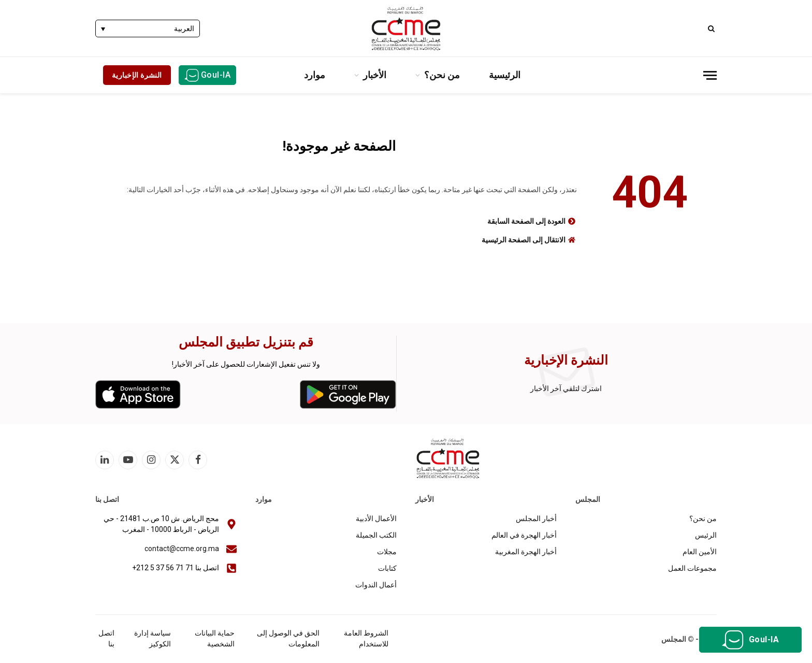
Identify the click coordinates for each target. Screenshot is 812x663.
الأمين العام (700, 552)
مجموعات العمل (692, 568)
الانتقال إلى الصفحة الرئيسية (524, 240)
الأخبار (375, 75)
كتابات (387, 568)
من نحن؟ (442, 75)
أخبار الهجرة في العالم (524, 535)
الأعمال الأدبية (376, 518)
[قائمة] (710, 75)
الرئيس (706, 535)
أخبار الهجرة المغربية (526, 552)
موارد (315, 75)
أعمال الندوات (376, 585)
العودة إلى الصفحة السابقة (526, 221)
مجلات (387, 552)
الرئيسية (505, 75)
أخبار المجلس (536, 518)
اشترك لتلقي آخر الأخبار (566, 388)
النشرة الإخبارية (137, 75)
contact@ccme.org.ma (182, 549)
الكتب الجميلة (376, 535)
